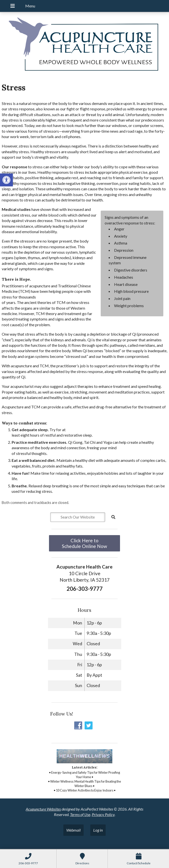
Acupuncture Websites (43, 809)
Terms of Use (80, 814)
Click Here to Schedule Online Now (84, 543)
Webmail (73, 830)
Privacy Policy (103, 814)
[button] (6, 180)
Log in (98, 830)
